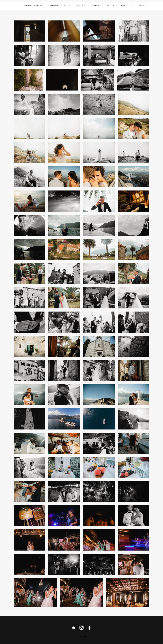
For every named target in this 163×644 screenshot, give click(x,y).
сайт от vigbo (81, 637)
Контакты (110, 6)
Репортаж (95, 6)
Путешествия (126, 6)
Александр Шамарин (33, 6)
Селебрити (53, 6)
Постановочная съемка (75, 6)
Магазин (142, 6)
